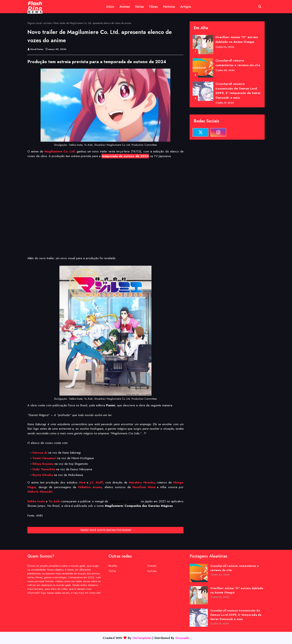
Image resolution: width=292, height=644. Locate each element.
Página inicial (35, 23)
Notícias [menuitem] (169, 7)
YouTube (152, 571)
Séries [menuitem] (139, 7)
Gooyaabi (182, 638)
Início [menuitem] (110, 7)
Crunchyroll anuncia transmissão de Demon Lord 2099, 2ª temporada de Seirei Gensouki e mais (238, 91)
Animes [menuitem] (125, 7)
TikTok (112, 571)
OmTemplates (142, 638)
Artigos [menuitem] (186, 7)
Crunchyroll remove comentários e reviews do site (238, 63)
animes (48, 23)
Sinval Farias (37, 49)
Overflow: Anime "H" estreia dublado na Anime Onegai (237, 39)
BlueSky (113, 566)
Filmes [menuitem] (153, 7)
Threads (152, 566)
